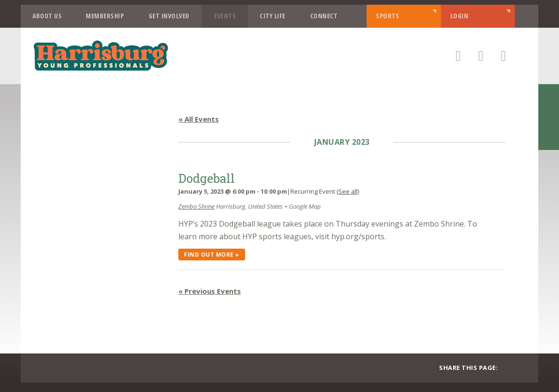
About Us (47, 16)
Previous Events (210, 291)
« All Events (199, 119)
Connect (324, 16)
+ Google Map (303, 206)
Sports (387, 16)
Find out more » (212, 255)
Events (225, 16)
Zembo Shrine (196, 206)
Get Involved (169, 16)
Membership (105, 16)
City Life (273, 16)
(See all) (348, 191)
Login (459, 16)
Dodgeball (207, 178)
